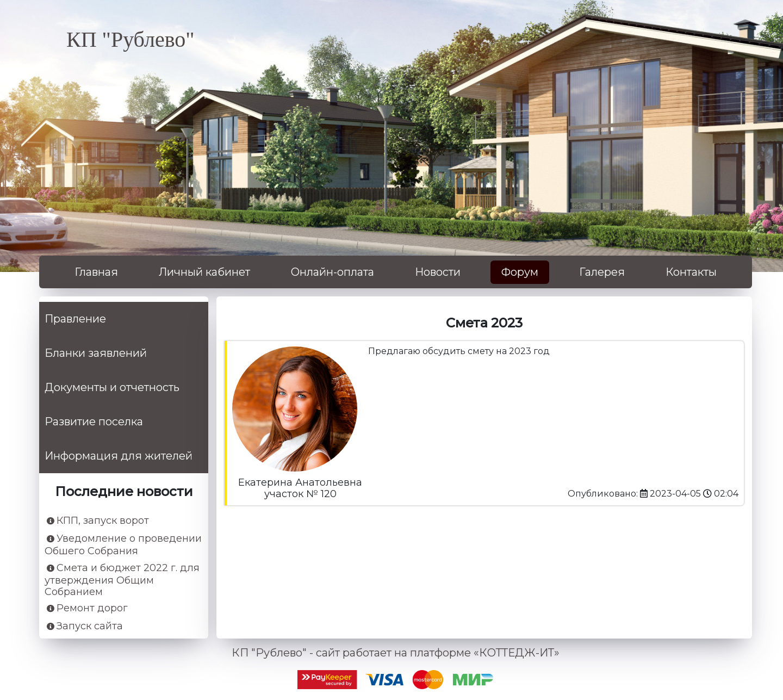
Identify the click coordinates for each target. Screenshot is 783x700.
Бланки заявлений (96, 353)
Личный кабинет (204, 272)
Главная (96, 272)
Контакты (691, 272)
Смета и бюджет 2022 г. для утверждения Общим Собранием (122, 580)
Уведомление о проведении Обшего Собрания (123, 545)
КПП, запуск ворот (98, 521)
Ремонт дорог (87, 608)
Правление (75, 319)
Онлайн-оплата (333, 272)
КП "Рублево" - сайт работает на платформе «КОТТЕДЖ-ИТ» (396, 653)
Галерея (602, 272)
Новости (438, 272)
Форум (520, 272)
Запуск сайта (85, 626)
